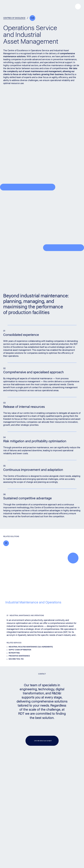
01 (6, 543)
